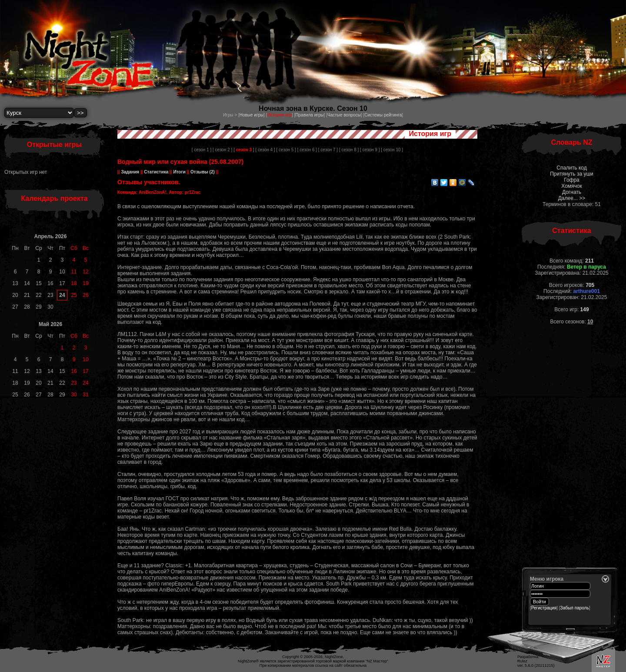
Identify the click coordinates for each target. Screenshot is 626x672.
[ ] (244, 150)
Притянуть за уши (572, 174)
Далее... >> (572, 198)
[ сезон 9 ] (370, 150)
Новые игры (252, 115)
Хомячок (571, 186)
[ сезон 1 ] (201, 150)
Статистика (156, 172)
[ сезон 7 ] (328, 150)
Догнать (572, 192)
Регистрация (544, 608)
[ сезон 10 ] (392, 150)
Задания (130, 172)
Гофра (572, 180)
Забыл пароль (575, 608)
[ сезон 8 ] (349, 150)
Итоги (180, 172)
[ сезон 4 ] (265, 150)
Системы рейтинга (383, 115)
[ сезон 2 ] (222, 150)
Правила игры (309, 115)
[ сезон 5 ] (286, 150)
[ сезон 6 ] (307, 150)
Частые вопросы (344, 115)
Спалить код (571, 168)
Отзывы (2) (202, 172)
